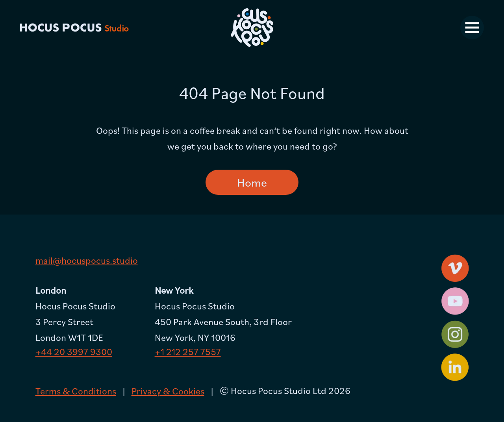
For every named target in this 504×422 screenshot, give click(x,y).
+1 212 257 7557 (188, 352)
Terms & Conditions (76, 391)
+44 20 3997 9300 (74, 352)
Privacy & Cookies (168, 391)
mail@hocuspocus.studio (87, 260)
